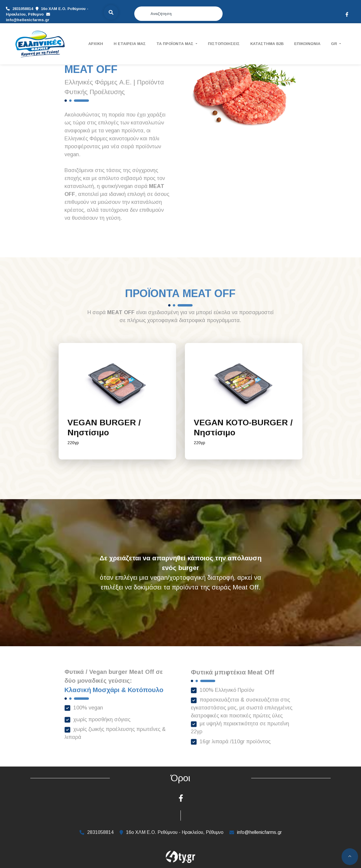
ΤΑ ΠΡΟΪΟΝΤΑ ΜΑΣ (175, 44)
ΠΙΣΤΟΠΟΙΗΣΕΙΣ (224, 44)
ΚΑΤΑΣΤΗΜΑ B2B (267, 44)
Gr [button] (335, 44)
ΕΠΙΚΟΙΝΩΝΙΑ (307, 44)
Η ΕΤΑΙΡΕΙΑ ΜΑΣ (130, 44)
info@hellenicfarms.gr (52, 15)
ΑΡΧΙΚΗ (96, 44)
